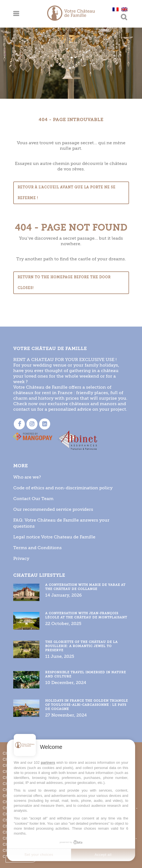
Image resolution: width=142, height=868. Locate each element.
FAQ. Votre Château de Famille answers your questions (61, 523)
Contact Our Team (33, 499)
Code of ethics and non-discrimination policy (63, 488)
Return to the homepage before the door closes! (64, 283)
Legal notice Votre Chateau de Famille (54, 537)
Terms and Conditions (37, 548)
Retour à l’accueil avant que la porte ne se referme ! (67, 193)
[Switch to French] (116, 9)
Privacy (21, 558)
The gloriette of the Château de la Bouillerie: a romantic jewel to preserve (81, 646)
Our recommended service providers (53, 509)
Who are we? (27, 477)
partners (48, 762)
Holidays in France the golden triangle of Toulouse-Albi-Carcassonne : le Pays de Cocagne (87, 705)
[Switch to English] (124, 9)
